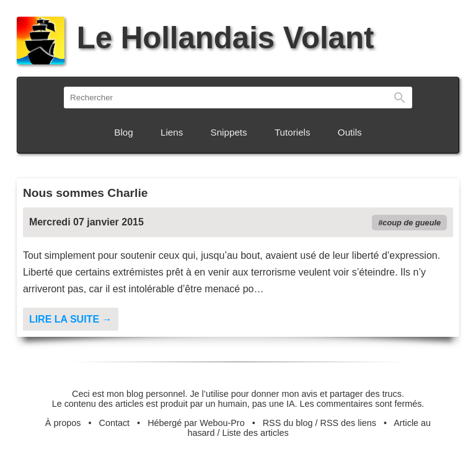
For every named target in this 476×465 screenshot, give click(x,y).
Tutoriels (293, 132)
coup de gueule (412, 223)
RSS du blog (288, 423)
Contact (115, 423)
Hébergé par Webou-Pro (196, 423)
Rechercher (400, 98)
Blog (123, 132)
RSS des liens (348, 423)
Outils (350, 132)
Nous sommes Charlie (86, 193)
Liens (172, 132)
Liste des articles (255, 433)
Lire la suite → (71, 319)
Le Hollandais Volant (195, 38)
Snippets (229, 132)
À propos (63, 423)
